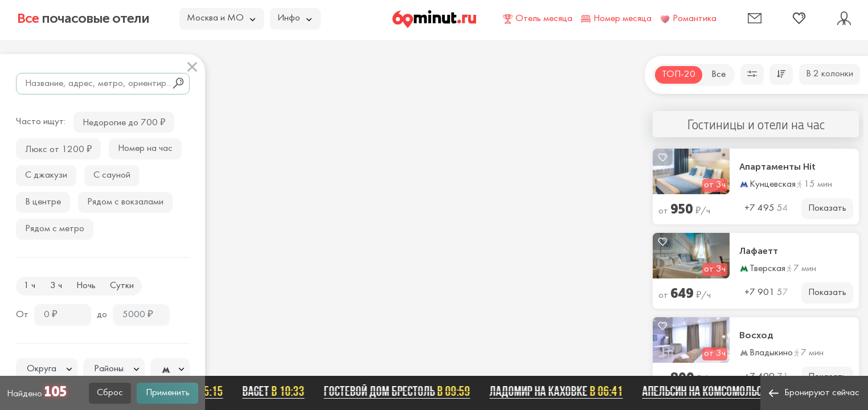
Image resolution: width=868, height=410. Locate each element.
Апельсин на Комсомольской (734, 391)
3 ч (56, 286)
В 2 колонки (830, 74)
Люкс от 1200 (58, 148)
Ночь (86, 286)
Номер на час (145, 149)
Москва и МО (221, 18)
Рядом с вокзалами (125, 202)
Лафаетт (759, 251)
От (22, 315)
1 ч (29, 286)
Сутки (122, 286)
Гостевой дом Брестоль (402, 391)
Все (718, 75)
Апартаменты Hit (777, 167)
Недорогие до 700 (124, 122)
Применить (168, 393)
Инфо (294, 18)
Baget (279, 391)
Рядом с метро (55, 229)
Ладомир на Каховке (562, 391)
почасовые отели (83, 18)
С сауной (112, 175)
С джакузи (46, 175)
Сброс (110, 393)
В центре (43, 202)
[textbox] (47, 369)
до (102, 315)
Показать (827, 208)
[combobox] (47, 369)
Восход (756, 335)
